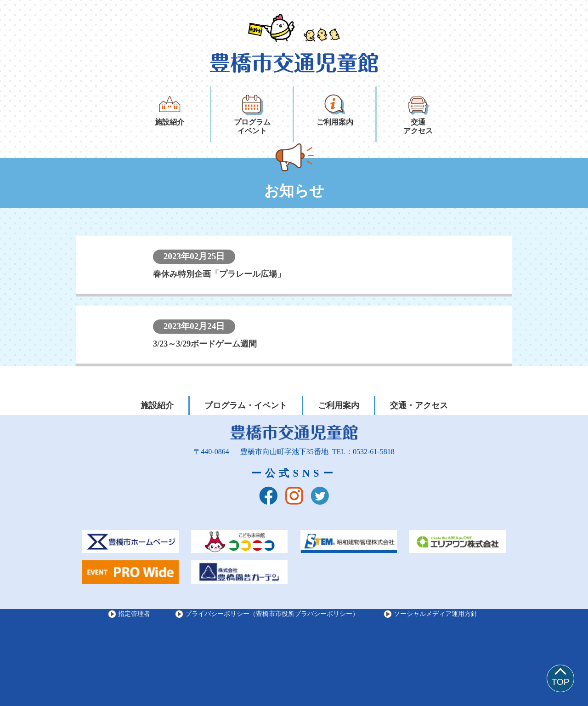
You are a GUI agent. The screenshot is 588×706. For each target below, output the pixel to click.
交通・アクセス (419, 405)
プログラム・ (246, 406)
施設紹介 (170, 110)
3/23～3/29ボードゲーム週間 (205, 344)
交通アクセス (418, 114)
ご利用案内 (335, 110)
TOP (560, 682)
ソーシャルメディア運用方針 (435, 614)
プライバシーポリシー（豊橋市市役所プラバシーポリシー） (272, 614)
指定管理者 (134, 614)
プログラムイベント (252, 114)
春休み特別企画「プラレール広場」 (219, 274)
